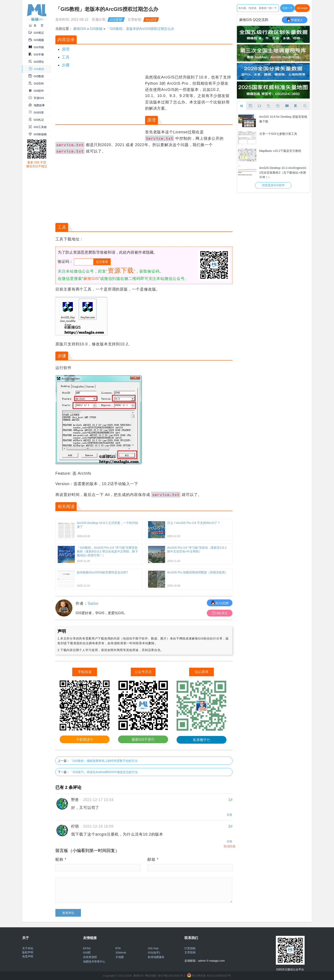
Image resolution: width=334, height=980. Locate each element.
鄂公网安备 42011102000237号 (211, 976)
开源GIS (36, 98)
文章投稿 (190, 952)
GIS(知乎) (154, 953)
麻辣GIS (80, 29)
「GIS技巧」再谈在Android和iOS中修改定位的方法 (104, 772)
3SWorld (121, 953)
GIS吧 (87, 953)
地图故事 (37, 105)
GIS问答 (36, 113)
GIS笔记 (36, 33)
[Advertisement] (100, 104)
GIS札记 (36, 120)
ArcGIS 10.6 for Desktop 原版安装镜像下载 (283, 119)
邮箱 (153, 859)
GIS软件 (36, 91)
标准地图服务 (156, 957)
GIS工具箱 (38, 127)
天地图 (120, 957)
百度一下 (287, 8)
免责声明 (28, 956)
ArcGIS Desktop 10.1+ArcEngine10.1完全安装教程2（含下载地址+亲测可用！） (283, 172)
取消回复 (230, 846)
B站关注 (220, 613)
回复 (230, 815)
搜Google (302, 8)
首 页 (36, 25)
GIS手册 (36, 55)
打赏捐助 (190, 948)
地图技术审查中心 (94, 962)
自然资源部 (90, 957)
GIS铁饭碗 (38, 134)
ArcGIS (151, 20)
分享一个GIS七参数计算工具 (278, 134)
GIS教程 (36, 69)
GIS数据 (36, 76)
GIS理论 (36, 62)
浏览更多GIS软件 (273, 185)
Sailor (93, 603)
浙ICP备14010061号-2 (171, 976)
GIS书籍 (36, 47)
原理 (66, 49)
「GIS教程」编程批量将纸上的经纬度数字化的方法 (104, 761)
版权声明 (28, 952)
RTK (118, 948)
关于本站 (28, 948)
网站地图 (151, 976)
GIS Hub (153, 948)
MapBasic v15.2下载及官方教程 (280, 151)
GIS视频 (36, 40)
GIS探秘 (116, 20)
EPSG (87, 948)
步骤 (66, 65)
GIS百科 (36, 84)
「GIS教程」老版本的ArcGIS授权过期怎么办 (140, 29)
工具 (66, 57)
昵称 (61, 859)
